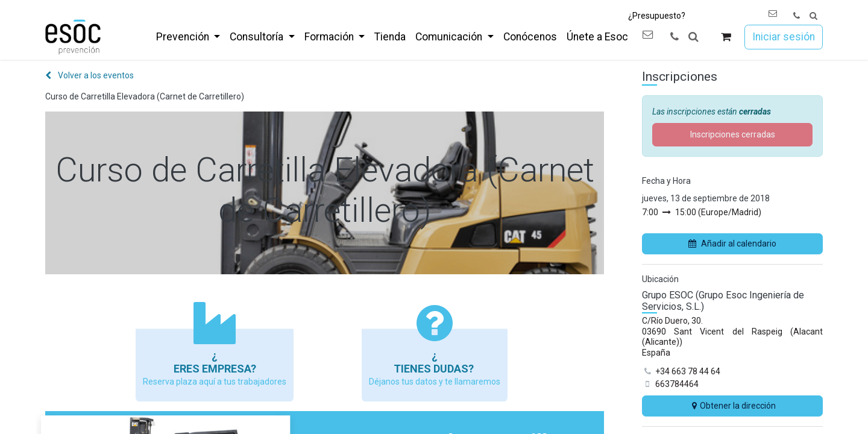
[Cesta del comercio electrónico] (726, 37)
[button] (813, 16)
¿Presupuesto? (657, 16)
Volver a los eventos (90, 75)
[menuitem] (188, 37)
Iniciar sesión (784, 37)
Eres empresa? (215, 369)
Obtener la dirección (732, 406)
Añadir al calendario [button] (732, 244)
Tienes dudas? (435, 369)
